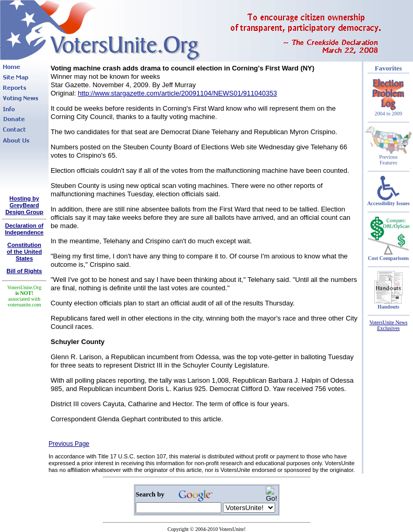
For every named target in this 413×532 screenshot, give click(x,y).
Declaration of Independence (25, 229)
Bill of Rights (25, 271)
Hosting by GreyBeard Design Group (24, 205)
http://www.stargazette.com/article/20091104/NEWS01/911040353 (178, 93)
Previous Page (69, 444)
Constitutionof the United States (24, 252)
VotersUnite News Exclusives (388, 325)
